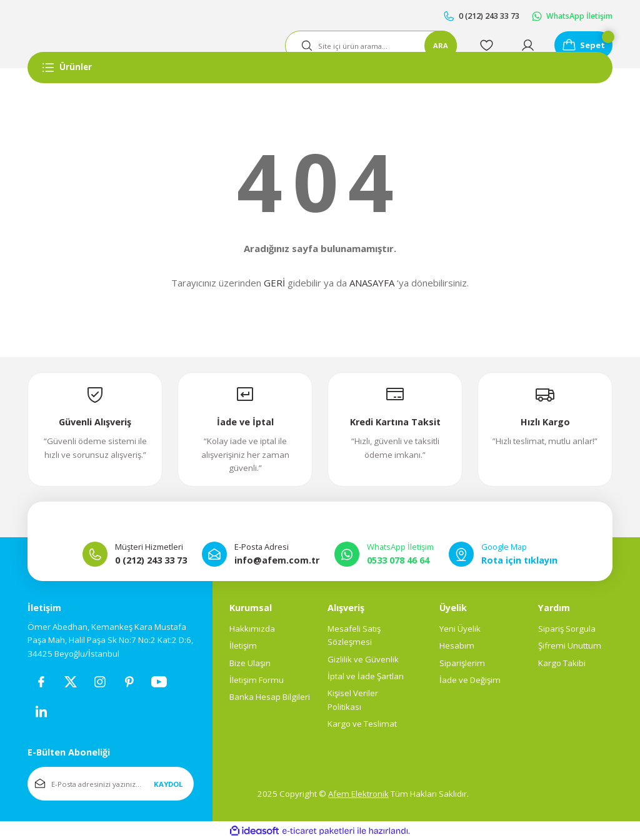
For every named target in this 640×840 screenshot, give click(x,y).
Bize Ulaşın (250, 663)
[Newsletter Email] (111, 784)
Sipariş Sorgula (567, 629)
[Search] (367, 46)
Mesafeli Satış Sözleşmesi (354, 635)
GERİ (274, 283)
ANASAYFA (372, 283)
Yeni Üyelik (460, 629)
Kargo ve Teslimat (362, 724)
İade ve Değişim (470, 680)
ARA (436, 45)
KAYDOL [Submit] (168, 784)
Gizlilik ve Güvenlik (363, 659)
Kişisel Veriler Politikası (353, 700)
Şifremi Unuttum (570, 646)
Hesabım (457, 646)
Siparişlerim (462, 663)
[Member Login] (524, 46)
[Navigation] (320, 68)
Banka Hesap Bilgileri (270, 697)
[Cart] (581, 46)
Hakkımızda (252, 629)
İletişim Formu (257, 680)
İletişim (243, 646)
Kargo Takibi (562, 663)
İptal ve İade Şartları (366, 676)
